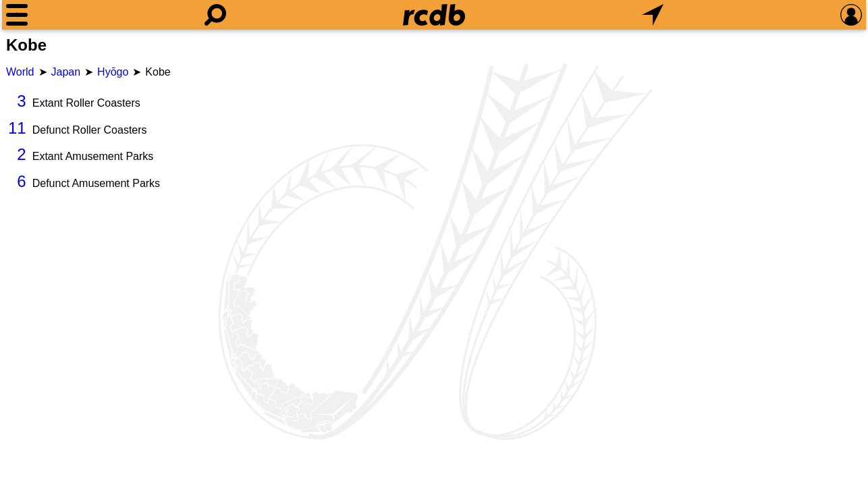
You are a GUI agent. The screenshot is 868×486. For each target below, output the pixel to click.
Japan (66, 72)
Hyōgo (113, 72)
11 (17, 128)
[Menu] (17, 15)
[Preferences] (851, 15)
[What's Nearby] (653, 15)
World (20, 72)
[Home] (434, 15)
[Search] (215, 15)
